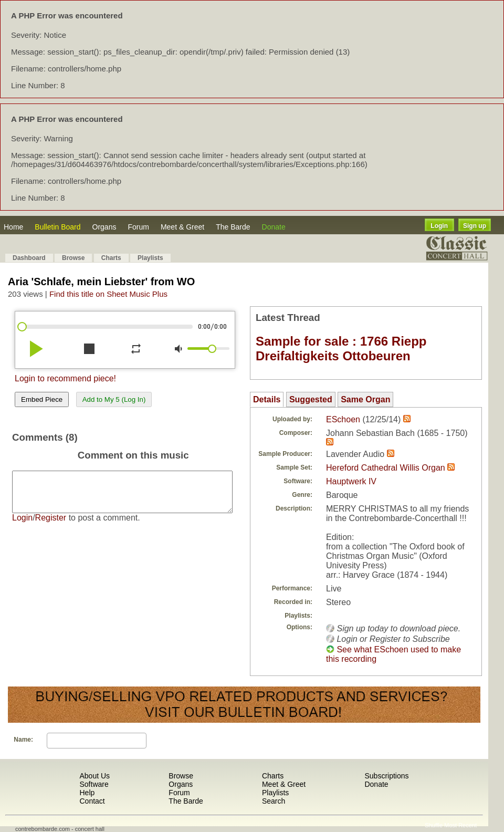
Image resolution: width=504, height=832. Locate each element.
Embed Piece (42, 399)
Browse (73, 258)
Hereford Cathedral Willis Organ (386, 468)
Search (274, 801)
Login (439, 226)
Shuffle (434, 825)
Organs (104, 227)
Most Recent (460, 825)
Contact (92, 801)
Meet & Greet (182, 227)
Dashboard (29, 258)
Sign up (475, 226)
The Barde (233, 227)
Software (94, 784)
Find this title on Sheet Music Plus (108, 294)
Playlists (150, 258)
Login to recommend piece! (65, 378)
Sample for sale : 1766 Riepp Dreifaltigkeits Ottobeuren (341, 349)
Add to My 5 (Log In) (114, 399)
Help (87, 793)
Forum (138, 227)
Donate (274, 227)
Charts (111, 258)
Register (51, 526)
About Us (94, 776)
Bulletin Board (57, 227)
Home (13, 227)
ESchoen (343, 419)
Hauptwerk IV (351, 481)
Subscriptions (386, 776)
